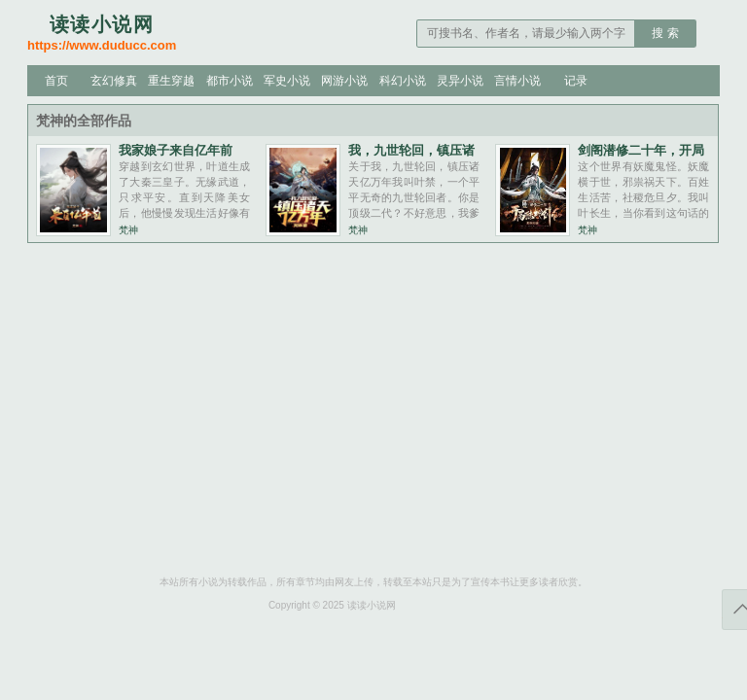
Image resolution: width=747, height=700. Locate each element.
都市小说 (230, 81)
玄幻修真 (114, 81)
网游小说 (344, 81)
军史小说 (287, 81)
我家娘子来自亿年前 (176, 150)
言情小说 (517, 81)
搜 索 (665, 33)
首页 (56, 81)
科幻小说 (403, 81)
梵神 (128, 230)
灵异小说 (460, 81)
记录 (576, 81)
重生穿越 (171, 81)
